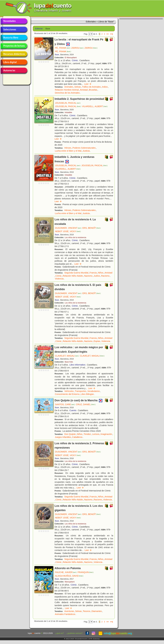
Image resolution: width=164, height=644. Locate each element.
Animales (69, 87)
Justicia (86, 151)
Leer (88, 84)
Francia (93, 273)
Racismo (105, 276)
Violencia (59, 279)
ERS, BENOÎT (92, 228)
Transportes (81, 391)
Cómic (75, 60)
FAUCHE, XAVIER (66, 572)
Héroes (68, 148)
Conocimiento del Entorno (67, 394)
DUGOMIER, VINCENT (68, 228)
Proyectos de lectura (14, 46)
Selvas (78, 87)
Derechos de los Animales (67, 93)
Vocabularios (93, 391)
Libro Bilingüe (87, 394)
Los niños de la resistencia (75, 237)
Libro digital (14, 62)
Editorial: (39, 29)
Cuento (73, 410)
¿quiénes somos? (75, 633)
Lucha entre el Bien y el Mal (68, 151)
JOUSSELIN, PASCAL (68, 103)
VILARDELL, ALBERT (95, 106)
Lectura (96, 434)
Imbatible (68, 112)
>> (108, 34)
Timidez (87, 434)
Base (57, 55)
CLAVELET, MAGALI (67, 356)
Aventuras (69, 611)
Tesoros (86, 611)
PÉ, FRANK (63, 48)
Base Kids (69, 362)
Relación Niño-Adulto (73, 276)
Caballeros (77, 437)
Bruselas (93, 90)
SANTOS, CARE (65, 404)
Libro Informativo (77, 365)
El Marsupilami (71, 58)
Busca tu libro (14, 38)
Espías (97, 341)
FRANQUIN (86, 572)
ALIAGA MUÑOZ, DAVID (69, 576)
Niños (101, 273)
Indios (105, 87)
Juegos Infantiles (63, 437)
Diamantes (97, 611)
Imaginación (106, 434)
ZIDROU (77, 48)
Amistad (84, 90)
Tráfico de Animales (91, 87)
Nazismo (88, 276)
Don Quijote (70, 434)
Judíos (97, 276)
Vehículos (69, 391)
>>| (111, 34)
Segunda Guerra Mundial (76, 273)
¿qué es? (60, 633)
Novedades (14, 21)
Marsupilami (70, 582)
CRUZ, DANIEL (86, 404)
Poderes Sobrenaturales (84, 148)
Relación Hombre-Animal (67, 90)
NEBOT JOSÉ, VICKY (68, 231)
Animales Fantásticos (65, 614)
